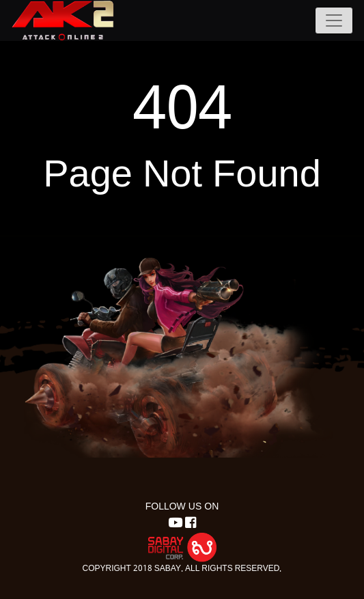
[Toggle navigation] (334, 20)
